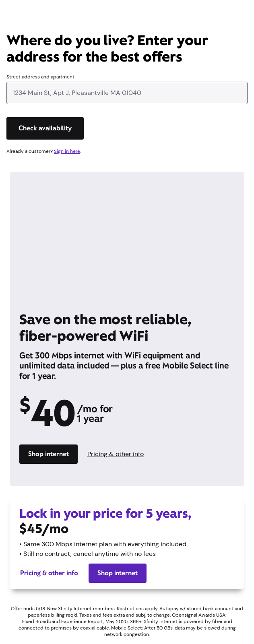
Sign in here (67, 151)
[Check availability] (45, 128)
